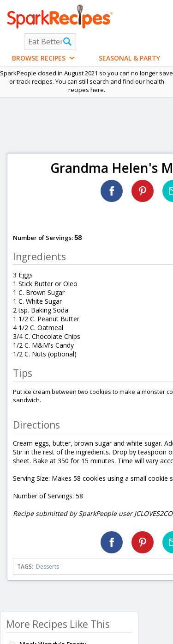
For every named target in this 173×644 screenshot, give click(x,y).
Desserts (48, 567)
